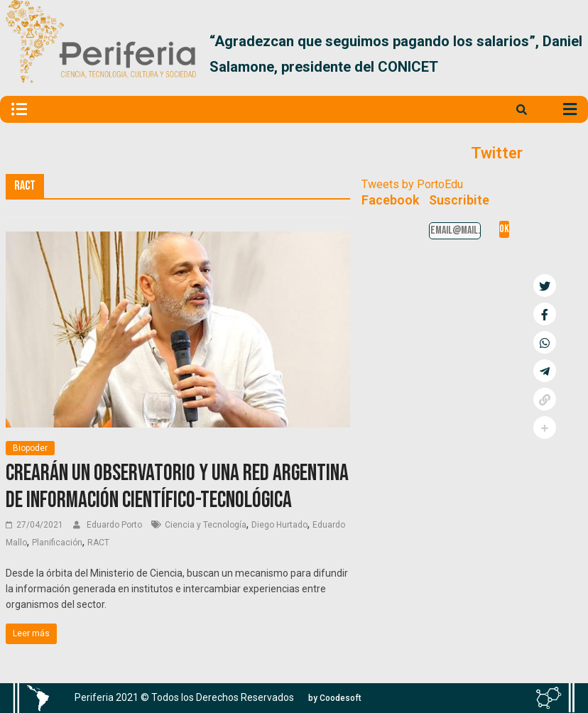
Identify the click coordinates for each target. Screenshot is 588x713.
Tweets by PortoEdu (412, 184)
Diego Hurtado (279, 525)
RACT (98, 543)
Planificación (57, 543)
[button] (566, 54)
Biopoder (30, 448)
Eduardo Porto (115, 525)
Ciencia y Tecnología (206, 525)
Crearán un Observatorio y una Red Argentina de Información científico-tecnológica (177, 487)
